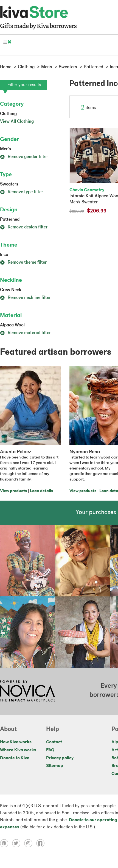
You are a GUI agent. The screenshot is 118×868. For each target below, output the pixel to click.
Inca (4, 255)
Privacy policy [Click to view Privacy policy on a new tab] (60, 758)
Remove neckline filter (25, 298)
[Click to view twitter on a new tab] (18, 843)
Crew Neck (11, 290)
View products (13, 491)
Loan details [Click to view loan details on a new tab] (41, 491)
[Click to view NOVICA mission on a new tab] (27, 692)
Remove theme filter (23, 263)
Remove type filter (22, 192)
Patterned (10, 220)
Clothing (8, 114)
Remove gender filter (24, 157)
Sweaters (9, 184)
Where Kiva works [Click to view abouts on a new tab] (18, 750)
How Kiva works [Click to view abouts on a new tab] (16, 742)
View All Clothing (17, 122)
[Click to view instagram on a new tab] (30, 843)
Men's (5, 149)
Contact (54, 742)
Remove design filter (24, 227)
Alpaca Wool (12, 325)
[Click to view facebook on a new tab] (42, 843)
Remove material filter (25, 333)
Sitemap (55, 766)
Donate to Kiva (15, 758)
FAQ (50, 750)
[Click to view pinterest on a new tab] (6, 843)
